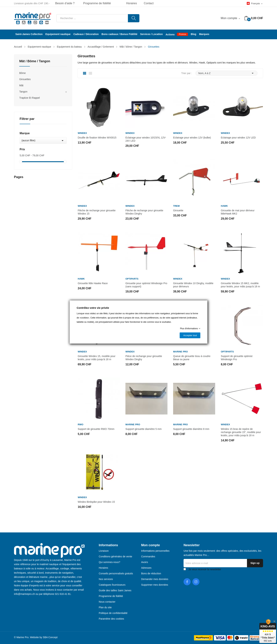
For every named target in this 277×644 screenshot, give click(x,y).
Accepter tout (190, 335)
